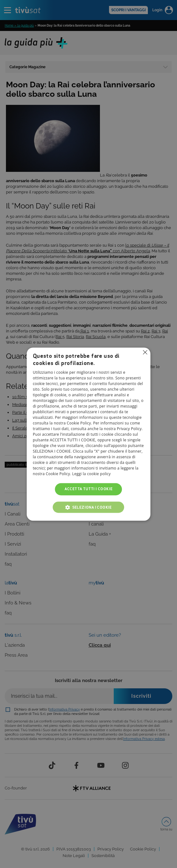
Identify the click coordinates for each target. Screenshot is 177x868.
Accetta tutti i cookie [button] (89, 489)
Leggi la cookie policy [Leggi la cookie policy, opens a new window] (91, 474)
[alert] (88, 434)
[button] (89, 507)
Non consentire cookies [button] (145, 352)
